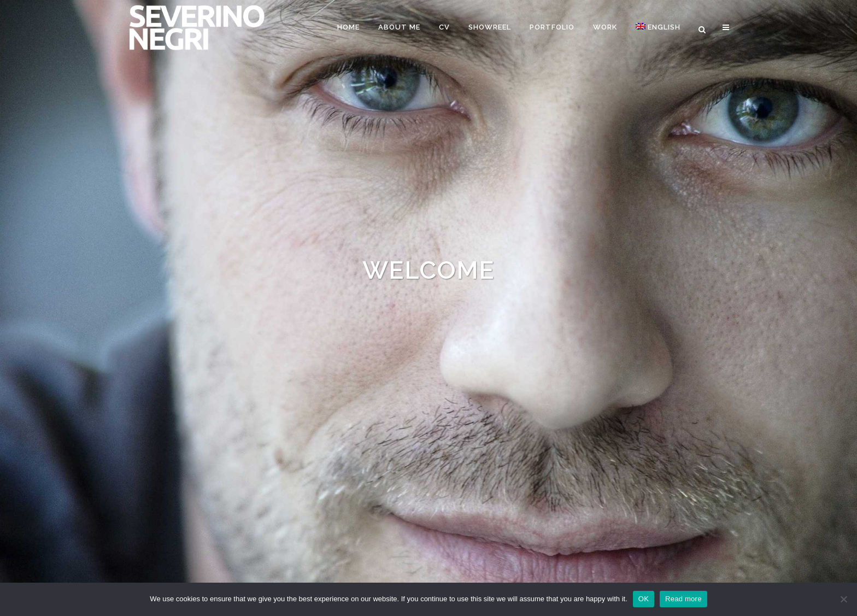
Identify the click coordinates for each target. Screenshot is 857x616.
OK (644, 599)
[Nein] (843, 599)
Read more (683, 599)
